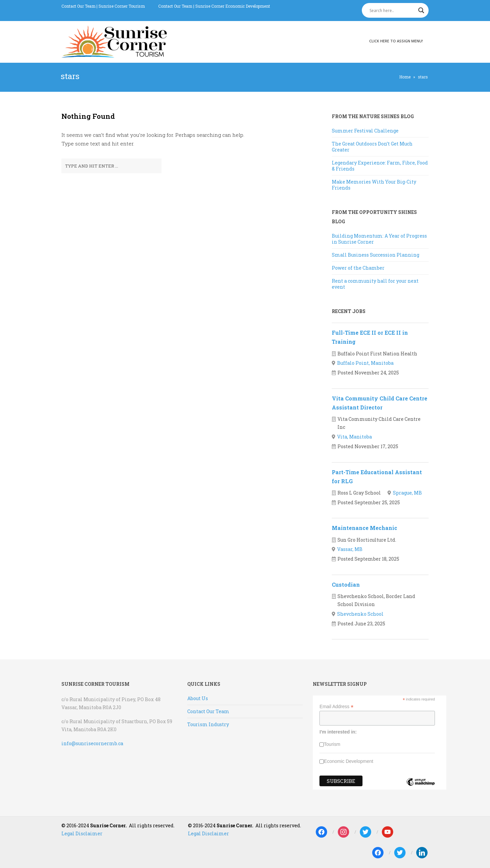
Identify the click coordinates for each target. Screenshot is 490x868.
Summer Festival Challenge (365, 131)
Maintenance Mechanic (364, 528)
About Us (198, 698)
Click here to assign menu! (396, 41)
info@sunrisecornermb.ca (92, 743)
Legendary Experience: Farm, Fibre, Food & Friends (380, 166)
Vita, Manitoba (354, 437)
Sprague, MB (407, 493)
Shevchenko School (360, 614)
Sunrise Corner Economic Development (233, 6)
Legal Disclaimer (82, 833)
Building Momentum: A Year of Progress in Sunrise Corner (379, 239)
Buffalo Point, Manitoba (365, 363)
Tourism (332, 744)
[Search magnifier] (421, 10)
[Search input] (392, 10)
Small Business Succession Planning (376, 255)
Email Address (336, 707)
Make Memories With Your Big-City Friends (374, 185)
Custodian (346, 585)
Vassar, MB (350, 549)
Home (405, 77)
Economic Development (348, 761)
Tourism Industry (208, 724)
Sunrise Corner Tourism (122, 6)
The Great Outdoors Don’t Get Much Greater (372, 147)
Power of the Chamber (358, 268)
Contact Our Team (78, 6)
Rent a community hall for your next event (375, 284)
